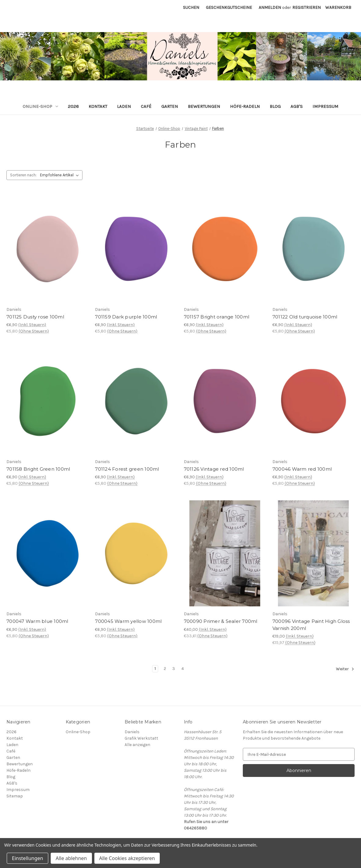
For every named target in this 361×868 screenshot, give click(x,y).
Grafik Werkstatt (141, 738)
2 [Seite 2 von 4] (165, 669)
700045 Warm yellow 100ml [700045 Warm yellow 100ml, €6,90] (128, 621)
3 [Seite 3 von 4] (174, 669)
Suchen (191, 7)
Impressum (325, 106)
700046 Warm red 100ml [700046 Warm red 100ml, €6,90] (302, 469)
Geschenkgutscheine (229, 7)
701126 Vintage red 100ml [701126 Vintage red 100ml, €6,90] (214, 469)
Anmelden (270, 7)
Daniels (132, 732)
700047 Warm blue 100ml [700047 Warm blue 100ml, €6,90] (37, 621)
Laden (124, 106)
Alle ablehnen (71, 858)
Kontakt (98, 106)
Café (146, 106)
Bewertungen (204, 106)
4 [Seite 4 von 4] (183, 669)
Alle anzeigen (137, 745)
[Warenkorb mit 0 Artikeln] (338, 7)
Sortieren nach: (23, 175)
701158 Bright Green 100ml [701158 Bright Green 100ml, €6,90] (38, 469)
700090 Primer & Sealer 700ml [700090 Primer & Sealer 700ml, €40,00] (221, 621)
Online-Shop (40, 106)
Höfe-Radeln (245, 106)
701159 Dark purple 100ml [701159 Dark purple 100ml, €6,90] (126, 317)
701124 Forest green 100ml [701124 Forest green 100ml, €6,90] (127, 469)
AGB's (297, 106)
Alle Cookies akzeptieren (127, 858)
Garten (170, 106)
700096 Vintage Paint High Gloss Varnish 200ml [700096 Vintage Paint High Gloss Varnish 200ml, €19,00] (311, 625)
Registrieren (306, 7)
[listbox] (61, 175)
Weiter (345, 669)
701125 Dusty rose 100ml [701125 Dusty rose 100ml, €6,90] (35, 317)
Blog (275, 106)
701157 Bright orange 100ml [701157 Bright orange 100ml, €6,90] (217, 317)
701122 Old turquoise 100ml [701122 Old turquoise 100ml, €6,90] (305, 317)
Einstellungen (27, 858)
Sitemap (15, 796)
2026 (73, 106)
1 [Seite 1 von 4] (155, 669)
